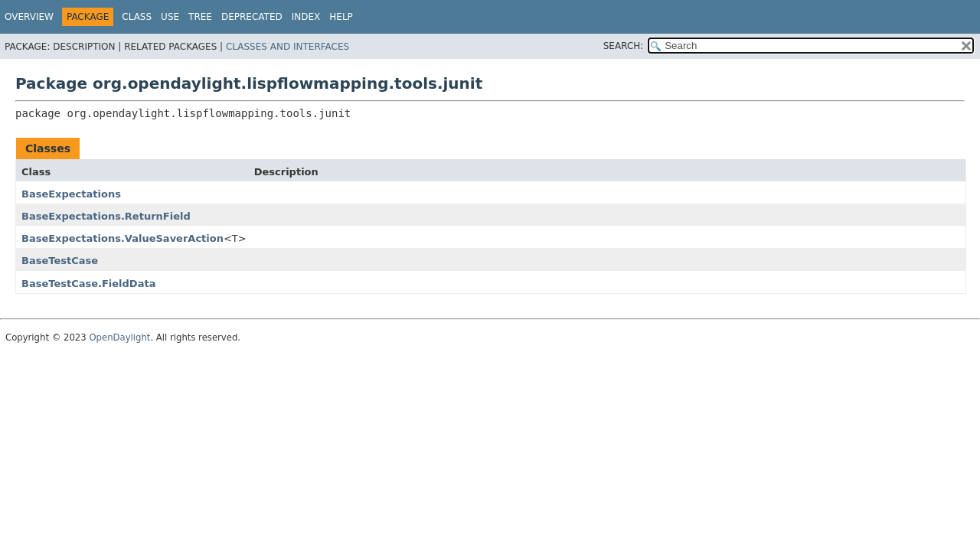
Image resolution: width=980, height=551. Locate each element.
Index (306, 17)
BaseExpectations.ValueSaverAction (122, 238)
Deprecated (252, 17)
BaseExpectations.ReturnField (106, 216)
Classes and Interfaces (287, 47)
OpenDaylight (119, 337)
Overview (29, 17)
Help (341, 17)
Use (170, 17)
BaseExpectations (71, 194)
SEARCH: (624, 46)
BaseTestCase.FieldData (88, 284)
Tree (200, 17)
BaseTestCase (60, 261)
